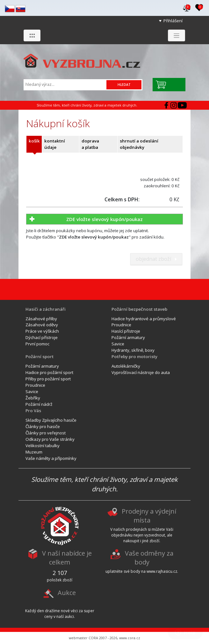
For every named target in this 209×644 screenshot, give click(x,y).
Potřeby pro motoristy (134, 357)
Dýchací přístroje (42, 337)
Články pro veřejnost (46, 433)
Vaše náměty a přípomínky (51, 458)
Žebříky (33, 398)
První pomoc (37, 344)
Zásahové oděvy (42, 325)
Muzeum (34, 452)
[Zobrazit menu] (176, 35)
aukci (69, 616)
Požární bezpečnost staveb (139, 309)
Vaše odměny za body (149, 558)
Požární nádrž (39, 404)
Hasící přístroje (126, 331)
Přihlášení (173, 21)
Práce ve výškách (42, 331)
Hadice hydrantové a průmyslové (144, 319)
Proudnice (121, 325)
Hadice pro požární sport (49, 372)
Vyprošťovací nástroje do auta (141, 372)
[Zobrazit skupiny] (32, 35)
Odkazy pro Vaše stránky (50, 439)
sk (21, 9)
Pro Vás (33, 411)
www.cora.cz (130, 638)
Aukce (67, 593)
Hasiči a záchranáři (46, 309)
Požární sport (40, 357)
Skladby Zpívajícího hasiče (51, 420)
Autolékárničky (126, 366)
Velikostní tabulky (43, 446)
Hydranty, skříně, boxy (133, 350)
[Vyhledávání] (66, 84)
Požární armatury (128, 337)
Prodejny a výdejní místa (149, 516)
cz (10, 9)
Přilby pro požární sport (48, 379)
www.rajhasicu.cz (162, 571)
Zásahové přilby (41, 319)
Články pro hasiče (43, 426)
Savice (118, 344)
